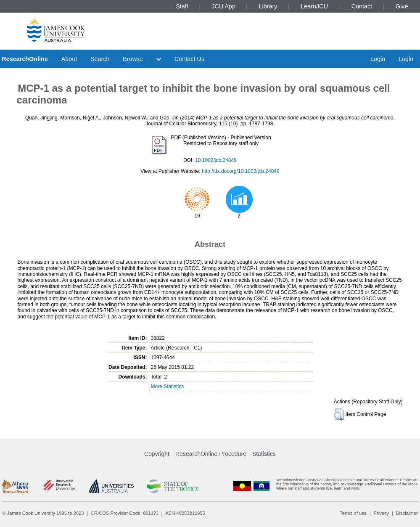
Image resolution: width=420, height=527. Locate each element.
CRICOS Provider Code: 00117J (125, 513)
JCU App (223, 6)
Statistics (264, 454)
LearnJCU (314, 6)
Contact (362, 6)
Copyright (157, 454)
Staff (182, 6)
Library (268, 6)
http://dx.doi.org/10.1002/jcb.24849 (241, 171)
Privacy (381, 513)
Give (402, 6)
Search (100, 59)
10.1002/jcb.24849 (216, 160)
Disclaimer (407, 513)
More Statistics (167, 387)
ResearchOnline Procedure (211, 454)
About (69, 59)
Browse (133, 59)
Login (378, 59)
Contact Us (189, 59)
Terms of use (353, 513)
